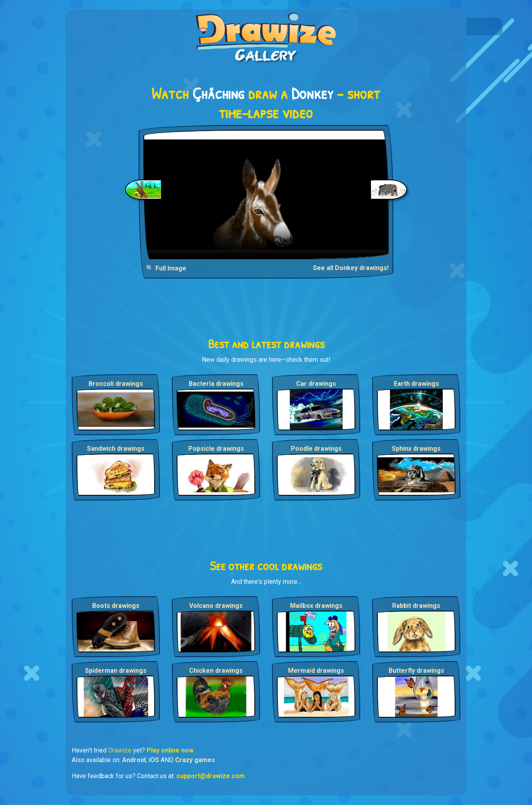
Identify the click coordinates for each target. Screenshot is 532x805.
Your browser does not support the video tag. (266, 195)
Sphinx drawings (416, 449)
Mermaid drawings (316, 671)
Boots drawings (116, 606)
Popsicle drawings (216, 449)
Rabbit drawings (416, 606)
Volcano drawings (216, 606)
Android (134, 760)
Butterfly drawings (416, 671)
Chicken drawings (216, 671)
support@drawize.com (211, 776)
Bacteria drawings (216, 384)
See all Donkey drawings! (351, 268)
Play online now (170, 750)
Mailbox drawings (316, 606)
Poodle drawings (316, 449)
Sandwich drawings (116, 449)
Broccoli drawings (116, 384)
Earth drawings (416, 384)
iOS (154, 760)
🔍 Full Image (166, 268)
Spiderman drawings (116, 671)
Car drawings (316, 384)
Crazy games (195, 760)
